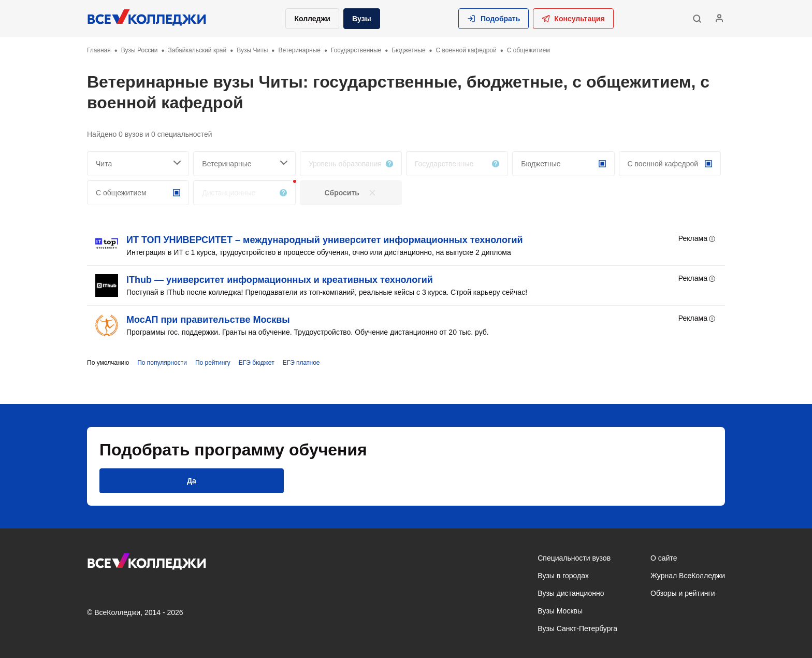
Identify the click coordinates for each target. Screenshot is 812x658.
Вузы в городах (563, 576)
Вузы (362, 19)
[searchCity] (138, 164)
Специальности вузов (574, 558)
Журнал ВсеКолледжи (688, 576)
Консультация (573, 19)
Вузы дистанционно (571, 593)
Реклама (698, 239)
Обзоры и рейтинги (683, 593)
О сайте (664, 558)
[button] (494, 19)
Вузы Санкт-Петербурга (577, 628)
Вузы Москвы (560, 611)
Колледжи (312, 19)
